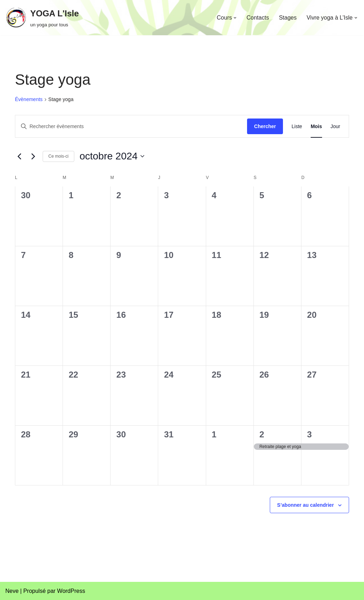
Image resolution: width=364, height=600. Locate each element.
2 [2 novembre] (262, 434)
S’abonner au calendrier (306, 505)
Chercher (265, 126)
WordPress (71, 591)
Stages (288, 18)
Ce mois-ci (58, 156)
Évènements (29, 99)
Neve (12, 591)
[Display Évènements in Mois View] (316, 127)
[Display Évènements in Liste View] (297, 127)
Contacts (258, 18)
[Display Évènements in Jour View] (335, 127)
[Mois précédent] (19, 156)
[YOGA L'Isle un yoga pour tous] (42, 18)
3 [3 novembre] (309, 434)
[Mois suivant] (33, 156)
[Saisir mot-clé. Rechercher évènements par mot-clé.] (131, 127)
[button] (235, 18)
